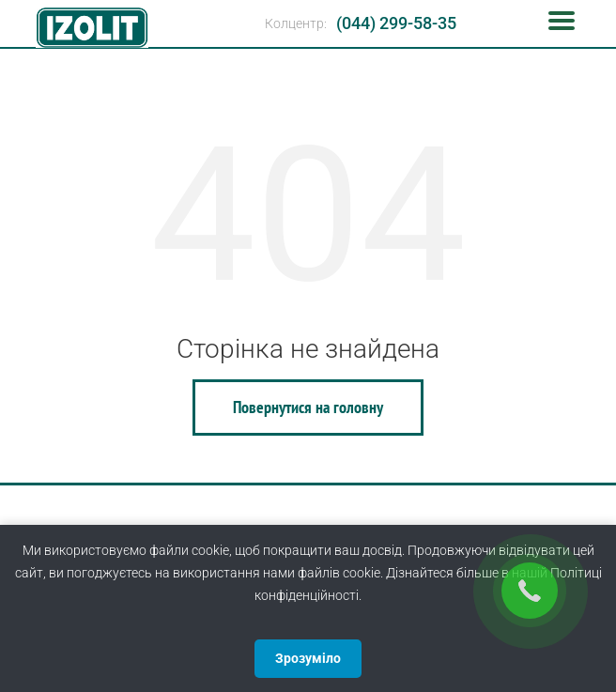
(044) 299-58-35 (396, 23)
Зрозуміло (308, 658)
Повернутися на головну (308, 407)
